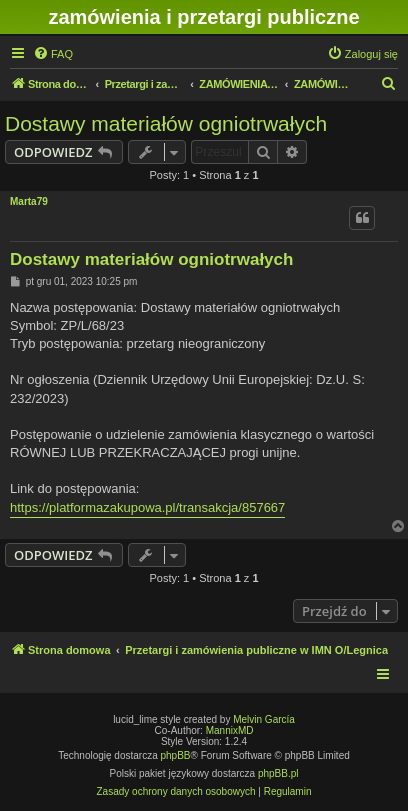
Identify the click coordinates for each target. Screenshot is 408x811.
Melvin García (264, 719)
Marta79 (29, 201)
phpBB (176, 755)
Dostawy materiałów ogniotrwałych (166, 123)
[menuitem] (53, 54)
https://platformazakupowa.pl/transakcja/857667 (147, 507)
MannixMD (230, 730)
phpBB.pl (278, 773)
